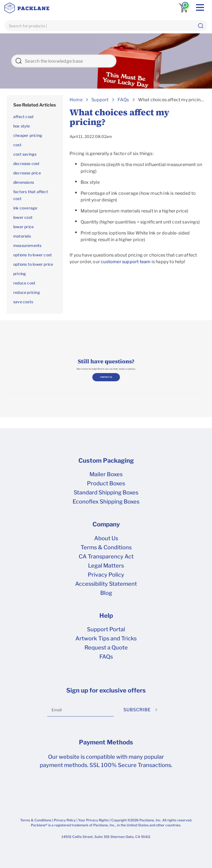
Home (76, 100)
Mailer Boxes (106, 474)
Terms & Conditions (106, 547)
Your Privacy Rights (93, 820)
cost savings (25, 154)
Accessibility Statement (106, 584)
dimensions (24, 182)
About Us (106, 538)
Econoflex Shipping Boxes (106, 502)
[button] (200, 26)
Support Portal (106, 629)
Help (106, 616)
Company (106, 524)
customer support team (126, 262)
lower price (23, 227)
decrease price (27, 173)
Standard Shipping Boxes (106, 492)
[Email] (80, 710)
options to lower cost (33, 255)
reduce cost (24, 283)
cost (17, 145)
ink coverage (25, 208)
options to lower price (33, 264)
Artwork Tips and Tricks (106, 638)
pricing (20, 274)
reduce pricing (27, 292)
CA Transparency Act (106, 557)
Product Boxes (106, 483)
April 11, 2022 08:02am (91, 136)
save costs (23, 302)
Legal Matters (106, 566)
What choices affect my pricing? (172, 100)
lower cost (23, 217)
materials (22, 236)
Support (100, 100)
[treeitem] (35, 105)
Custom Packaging (106, 460)
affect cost (23, 117)
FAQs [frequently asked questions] (106, 657)
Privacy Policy (106, 575)
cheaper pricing (28, 135)
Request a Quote (106, 648)
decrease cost (26, 163)
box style (22, 126)
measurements (27, 245)
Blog (106, 593)
